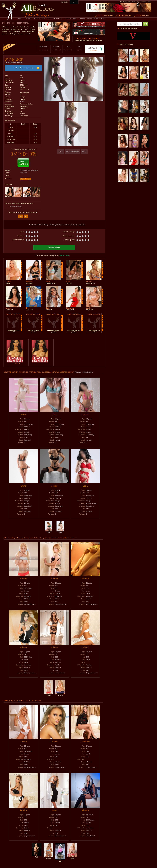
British (22, 102)
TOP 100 (82, 19)
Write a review (54, 248)
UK (74, 2)
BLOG (103, 19)
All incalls (78, 372)
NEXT (69, 48)
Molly (60, 532)
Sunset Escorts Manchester (14, 63)
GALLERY (28, 19)
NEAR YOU (44, 48)
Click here (23, 173)
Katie (48, 532)
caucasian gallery (16, 207)
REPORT (56, 48)
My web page (26, 179)
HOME (20, 19)
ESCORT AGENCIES (55, 19)
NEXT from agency (73, 152)
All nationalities (88, 372)
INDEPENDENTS (70, 19)
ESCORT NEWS (93, 19)
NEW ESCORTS (40, 19)
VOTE (80, 48)
